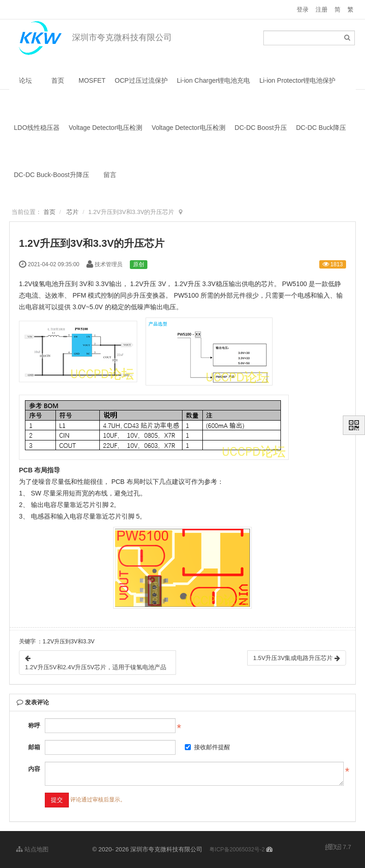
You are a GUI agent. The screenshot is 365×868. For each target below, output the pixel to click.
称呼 (34, 725)
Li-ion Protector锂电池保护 (297, 80)
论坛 (25, 80)
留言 (110, 175)
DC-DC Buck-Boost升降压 (52, 175)
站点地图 (32, 849)
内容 (34, 769)
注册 (322, 9)
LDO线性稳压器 (37, 128)
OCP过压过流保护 (141, 80)
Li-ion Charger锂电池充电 (214, 80)
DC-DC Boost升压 (261, 128)
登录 (303, 9)
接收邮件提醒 (207, 747)
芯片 (73, 212)
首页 (58, 80)
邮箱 (34, 747)
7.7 (338, 848)
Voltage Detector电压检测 (106, 128)
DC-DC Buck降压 (321, 128)
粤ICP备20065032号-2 (237, 850)
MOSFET (92, 80)
